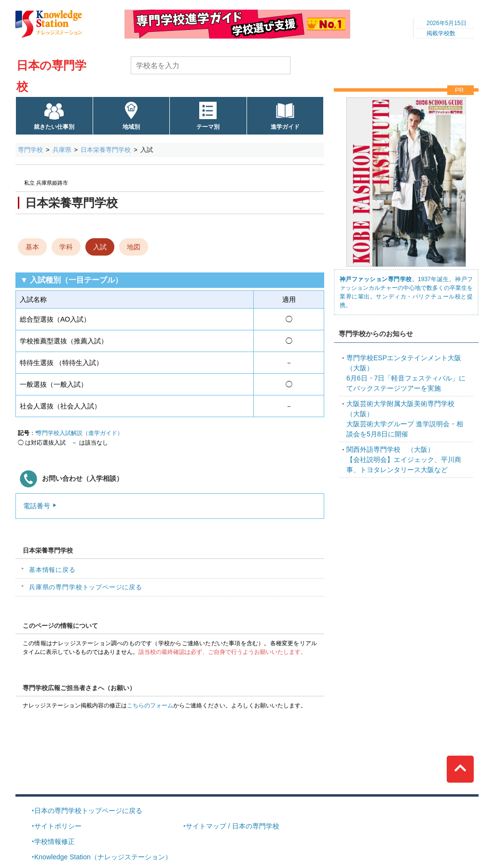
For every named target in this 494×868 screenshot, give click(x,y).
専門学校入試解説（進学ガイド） (80, 433)
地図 (134, 247)
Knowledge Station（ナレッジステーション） (103, 857)
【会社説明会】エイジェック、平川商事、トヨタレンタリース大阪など (404, 460)
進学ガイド (285, 127)
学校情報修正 (55, 841)
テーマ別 (208, 127)
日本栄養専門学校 (106, 150)
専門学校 (30, 150)
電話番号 (37, 506)
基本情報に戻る (52, 570)
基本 (32, 247)
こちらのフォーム (150, 705)
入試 (100, 247)
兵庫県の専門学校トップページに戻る (86, 587)
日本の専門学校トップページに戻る (88, 811)
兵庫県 (62, 150)
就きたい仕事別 (54, 127)
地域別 (131, 127)
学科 (66, 247)
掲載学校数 (441, 33)
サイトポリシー (58, 826)
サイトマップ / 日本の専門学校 (233, 826)
